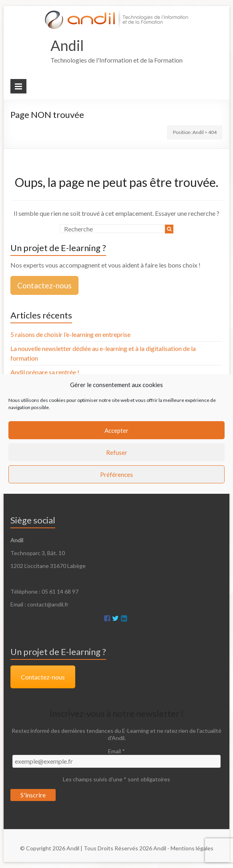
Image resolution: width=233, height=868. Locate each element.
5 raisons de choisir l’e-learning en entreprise (70, 334)
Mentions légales (192, 848)
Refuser (117, 452)
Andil (67, 45)
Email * (116, 751)
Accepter (116, 430)
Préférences (116, 475)
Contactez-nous (44, 285)
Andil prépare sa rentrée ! (45, 372)
